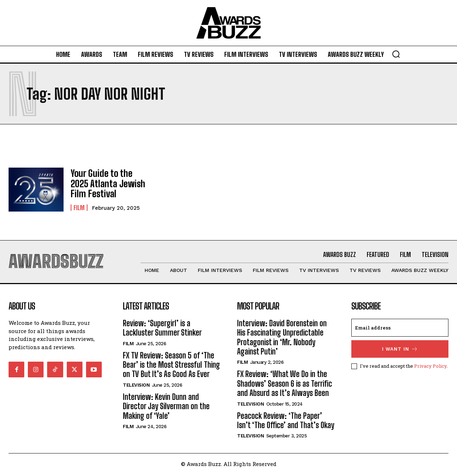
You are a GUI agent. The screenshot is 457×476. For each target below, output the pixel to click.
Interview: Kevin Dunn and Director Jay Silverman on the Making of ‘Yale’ (166, 408)
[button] (396, 54)
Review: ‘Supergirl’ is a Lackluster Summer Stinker (162, 329)
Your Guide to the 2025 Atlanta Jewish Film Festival (108, 183)
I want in (400, 350)
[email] (400, 329)
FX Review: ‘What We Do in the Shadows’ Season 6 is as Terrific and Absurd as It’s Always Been (285, 385)
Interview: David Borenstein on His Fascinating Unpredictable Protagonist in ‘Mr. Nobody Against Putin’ (282, 339)
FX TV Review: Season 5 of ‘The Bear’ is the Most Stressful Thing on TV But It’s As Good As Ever (171, 366)
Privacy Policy (430, 367)
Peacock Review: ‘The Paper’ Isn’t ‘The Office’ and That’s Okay (286, 422)
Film (79, 207)
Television (136, 386)
